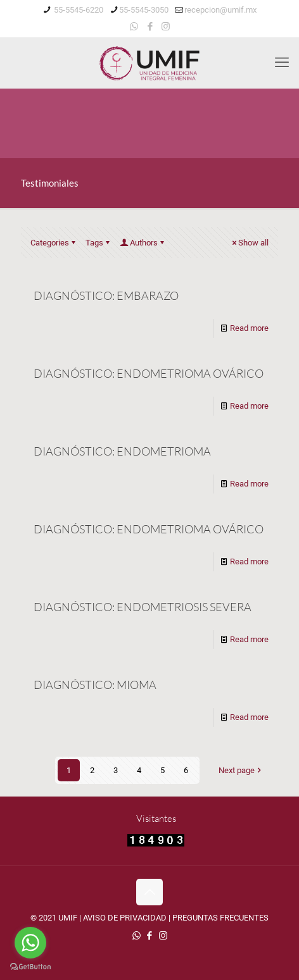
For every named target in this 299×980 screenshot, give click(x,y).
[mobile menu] (282, 63)
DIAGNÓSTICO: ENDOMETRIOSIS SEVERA (143, 607)
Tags (99, 243)
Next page (241, 770)
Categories (54, 243)
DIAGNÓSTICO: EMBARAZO (106, 295)
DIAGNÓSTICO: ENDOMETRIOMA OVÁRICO (149, 373)
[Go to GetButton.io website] (30, 967)
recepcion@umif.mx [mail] (220, 10)
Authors (143, 243)
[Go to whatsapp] (30, 943)
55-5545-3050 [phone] (144, 10)
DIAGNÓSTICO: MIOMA (95, 685)
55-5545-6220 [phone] (78, 10)
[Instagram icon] (166, 27)
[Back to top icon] (149, 892)
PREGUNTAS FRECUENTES (220, 918)
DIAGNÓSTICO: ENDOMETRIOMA (122, 451)
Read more (249, 328)
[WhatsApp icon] (134, 27)
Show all (249, 243)
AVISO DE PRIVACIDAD (125, 918)
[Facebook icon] (150, 27)
